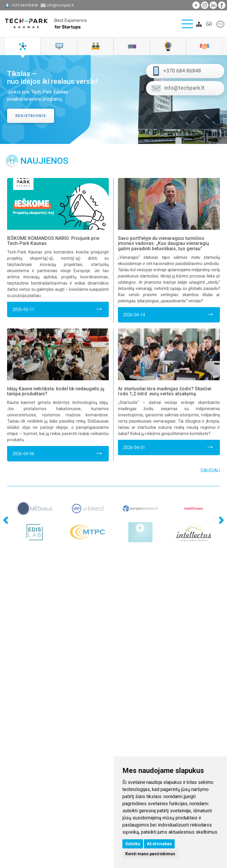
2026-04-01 (169, 446)
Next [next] (220, 506)
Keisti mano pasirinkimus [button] (150, 854)
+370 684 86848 (25, 5)
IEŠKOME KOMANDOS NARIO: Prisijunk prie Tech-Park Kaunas (53, 241)
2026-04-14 (169, 314)
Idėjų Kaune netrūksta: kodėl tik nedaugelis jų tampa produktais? (56, 391)
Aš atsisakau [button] (159, 844)
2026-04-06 (58, 453)
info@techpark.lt (60, 5)
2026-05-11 (58, 308)
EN (220, 24)
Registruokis (31, 116)
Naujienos (44, 161)
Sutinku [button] (133, 844)
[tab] (23, 46)
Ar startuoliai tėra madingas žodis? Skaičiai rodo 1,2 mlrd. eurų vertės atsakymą (165, 391)
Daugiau (210, 470)
